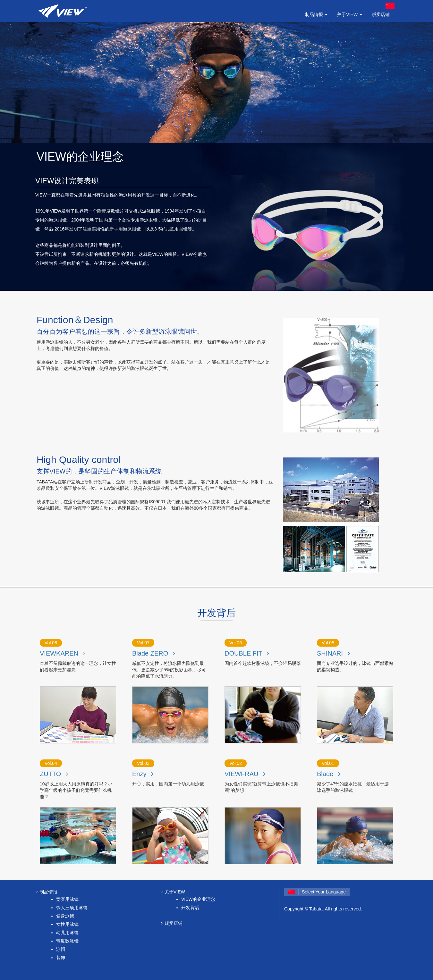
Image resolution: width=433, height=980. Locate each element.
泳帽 (61, 949)
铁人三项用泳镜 (72, 908)
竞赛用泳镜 (67, 899)
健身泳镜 (65, 916)
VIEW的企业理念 (198, 899)
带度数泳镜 (67, 941)
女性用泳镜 (67, 924)
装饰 (61, 958)
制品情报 (46, 892)
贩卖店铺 (381, 14)
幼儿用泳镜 (67, 933)
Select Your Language (317, 892)
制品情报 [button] (316, 14)
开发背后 (190, 908)
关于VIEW (172, 892)
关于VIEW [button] (350, 14)
